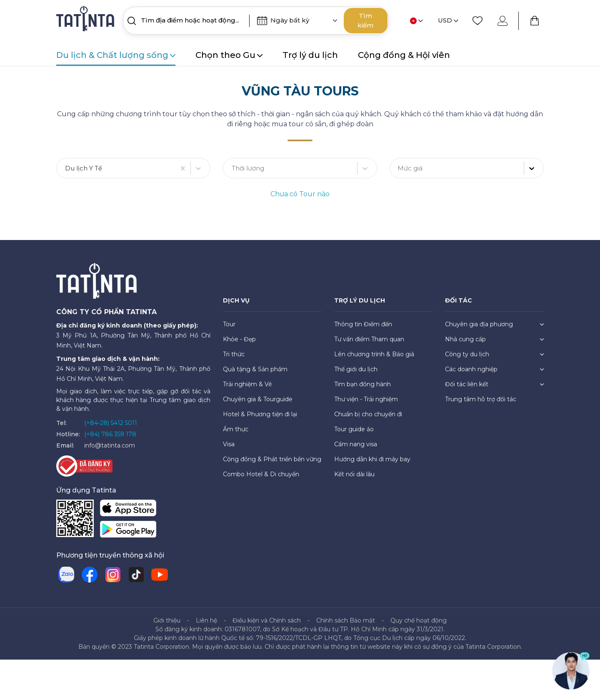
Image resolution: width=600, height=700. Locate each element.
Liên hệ (206, 621)
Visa (229, 445)
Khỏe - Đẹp (239, 340)
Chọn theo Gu (229, 55)
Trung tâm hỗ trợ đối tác (481, 400)
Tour (229, 325)
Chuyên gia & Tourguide (258, 400)
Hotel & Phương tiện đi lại (260, 415)
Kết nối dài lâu (354, 475)
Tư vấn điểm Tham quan (369, 340)
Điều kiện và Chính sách (267, 621)
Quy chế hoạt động (419, 621)
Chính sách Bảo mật (346, 621)
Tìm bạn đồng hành (362, 385)
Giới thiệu (167, 621)
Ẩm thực (236, 430)
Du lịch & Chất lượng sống (116, 55)
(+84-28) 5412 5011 (111, 423)
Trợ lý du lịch (310, 55)
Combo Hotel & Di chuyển (261, 475)
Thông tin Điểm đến (363, 325)
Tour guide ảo (354, 430)
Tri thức (234, 355)
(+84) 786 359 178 (110, 435)
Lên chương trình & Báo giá (374, 355)
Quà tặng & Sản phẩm (255, 370)
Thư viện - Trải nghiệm (366, 400)
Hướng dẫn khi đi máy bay (372, 460)
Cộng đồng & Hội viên (404, 55)
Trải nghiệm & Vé (247, 385)
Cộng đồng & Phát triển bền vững (272, 460)
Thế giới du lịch (356, 370)
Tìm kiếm (365, 20)
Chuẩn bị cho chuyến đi (368, 415)
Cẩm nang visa (356, 445)
